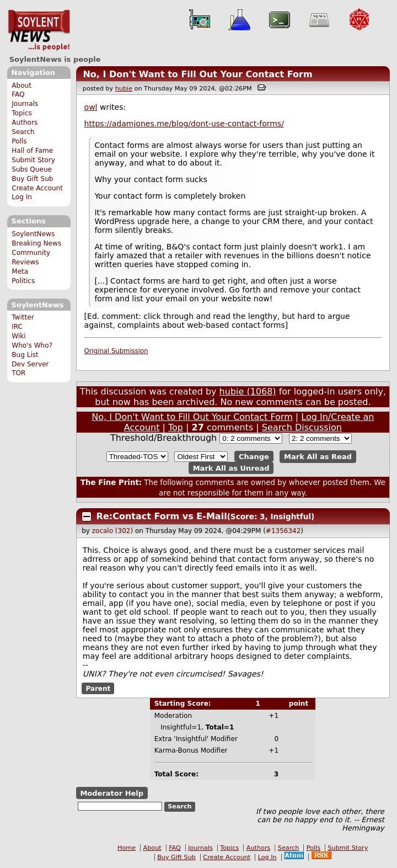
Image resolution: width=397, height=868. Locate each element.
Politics (23, 281)
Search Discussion (302, 427)
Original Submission (116, 351)
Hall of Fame (32, 151)
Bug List (25, 355)
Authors (25, 123)
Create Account (37, 188)
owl (91, 107)
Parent (98, 688)
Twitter (23, 317)
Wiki (18, 336)
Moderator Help (112, 793)
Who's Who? (32, 345)
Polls (19, 141)
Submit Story (33, 160)
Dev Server (30, 364)
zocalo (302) (112, 531)
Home (127, 848)
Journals (25, 104)
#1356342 (283, 531)
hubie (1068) (248, 392)
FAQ (18, 94)
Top (176, 427)
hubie (124, 89)
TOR (18, 373)
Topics (22, 113)
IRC (17, 327)
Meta (20, 271)
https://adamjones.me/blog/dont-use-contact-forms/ (184, 124)
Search (23, 132)
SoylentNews (39, 30)
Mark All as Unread (231, 468)
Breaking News (36, 243)
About (22, 86)
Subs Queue (32, 169)
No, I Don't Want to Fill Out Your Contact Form (197, 74)
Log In (22, 197)
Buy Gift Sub (32, 179)
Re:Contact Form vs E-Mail (162, 516)
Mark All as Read (318, 457)
